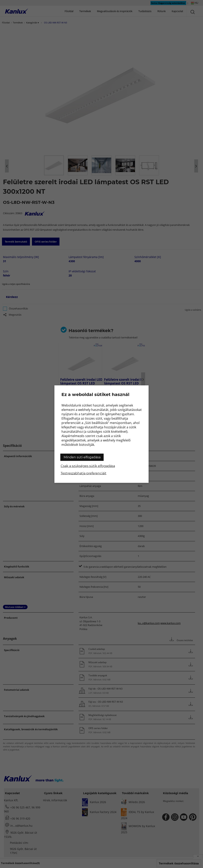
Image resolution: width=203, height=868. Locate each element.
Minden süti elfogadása (82, 457)
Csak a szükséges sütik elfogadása (88, 466)
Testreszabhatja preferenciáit (84, 473)
